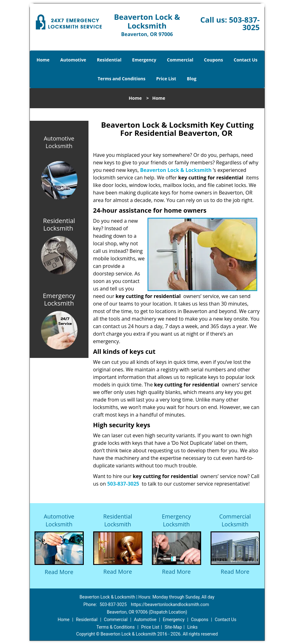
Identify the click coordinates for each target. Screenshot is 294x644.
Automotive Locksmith (59, 142)
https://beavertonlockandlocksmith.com (170, 604)
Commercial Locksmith (235, 520)
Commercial (180, 60)
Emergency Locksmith (176, 520)
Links (192, 627)
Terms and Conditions (121, 79)
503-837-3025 (244, 23)
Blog (192, 79)
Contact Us (246, 60)
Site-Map (173, 627)
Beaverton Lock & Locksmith (176, 170)
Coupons (213, 60)
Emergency (144, 60)
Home (43, 60)
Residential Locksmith (118, 520)
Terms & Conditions (115, 627)
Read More (59, 572)
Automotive (73, 60)
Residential (109, 60)
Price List (166, 79)
